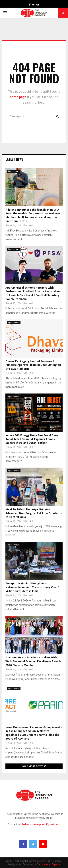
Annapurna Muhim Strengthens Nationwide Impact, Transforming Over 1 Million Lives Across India (32, 587)
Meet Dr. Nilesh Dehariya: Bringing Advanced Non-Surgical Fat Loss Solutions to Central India (34, 513)
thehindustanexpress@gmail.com (41, 824)
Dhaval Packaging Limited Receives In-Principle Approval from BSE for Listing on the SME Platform (33, 365)
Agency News (14, 171)
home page (18, 97)
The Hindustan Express (48, 864)
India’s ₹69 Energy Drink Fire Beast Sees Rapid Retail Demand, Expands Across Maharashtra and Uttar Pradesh (32, 439)
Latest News (14, 159)
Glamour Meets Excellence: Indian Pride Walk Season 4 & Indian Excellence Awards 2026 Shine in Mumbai (33, 661)
